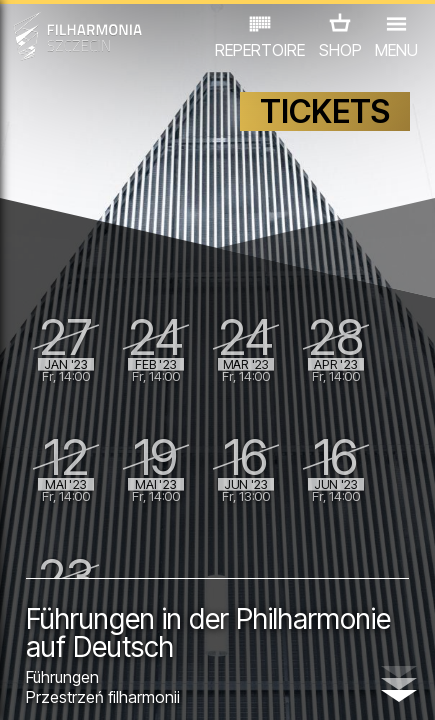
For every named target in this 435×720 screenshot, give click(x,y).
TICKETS (325, 111)
